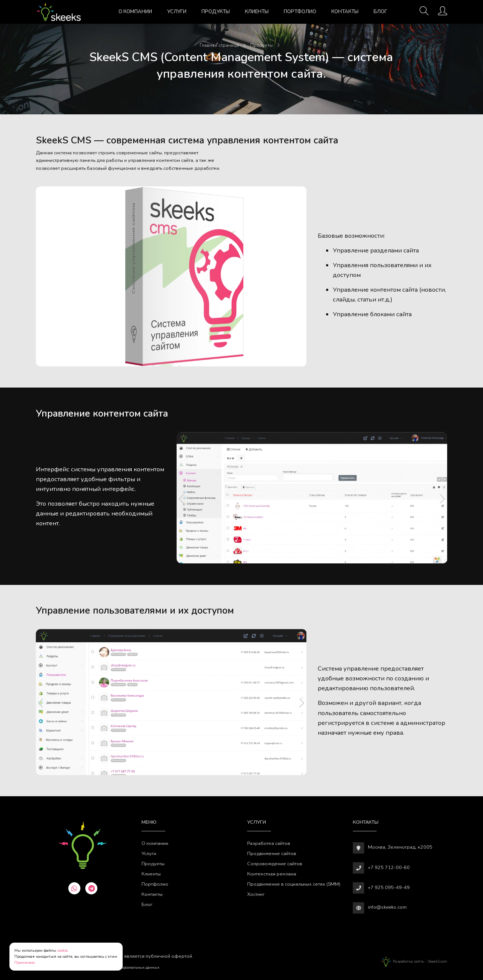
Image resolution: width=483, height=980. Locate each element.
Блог (380, 12)
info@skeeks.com (387, 907)
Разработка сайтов (269, 843)
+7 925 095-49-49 (389, 887)
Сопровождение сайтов (275, 864)
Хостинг (256, 894)
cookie (62, 951)
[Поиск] (424, 13)
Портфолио (300, 12)
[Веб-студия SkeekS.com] (59, 12)
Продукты (216, 12)
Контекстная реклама (272, 874)
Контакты (345, 12)
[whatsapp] (74, 888)
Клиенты (257, 12)
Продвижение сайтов (272, 853)
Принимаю (25, 963)
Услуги (177, 12)
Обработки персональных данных (129, 968)
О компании (135, 12)
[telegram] (91, 888)
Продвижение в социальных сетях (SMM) (294, 884)
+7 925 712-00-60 (389, 867)
